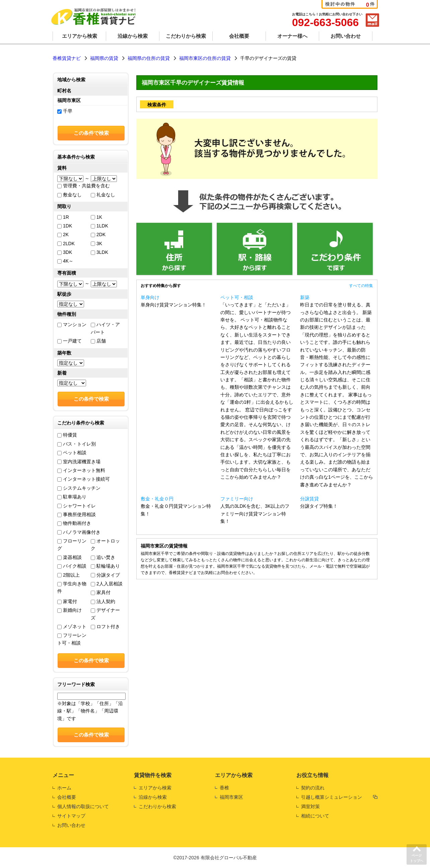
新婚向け (69, 610)
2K (63, 234)
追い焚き (103, 557)
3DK (65, 252)
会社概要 (239, 36)
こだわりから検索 (186, 36)
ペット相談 (72, 453)
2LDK (66, 244)
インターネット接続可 (84, 479)
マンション (72, 324)
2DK (98, 234)
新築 (305, 297)
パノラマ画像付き (79, 532)
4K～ (65, 261)
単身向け (150, 297)
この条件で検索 (91, 133)
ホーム (64, 788)
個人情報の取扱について (83, 806)
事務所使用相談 (77, 514)
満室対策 (310, 806)
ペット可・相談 (237, 297)
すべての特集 (361, 286)
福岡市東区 (231, 797)
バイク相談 (72, 566)
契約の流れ (313, 788)
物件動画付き (74, 523)
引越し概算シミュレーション (332, 797)
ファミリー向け (237, 499)
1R (63, 217)
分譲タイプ (105, 575)
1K (96, 217)
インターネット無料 (81, 470)
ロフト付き (105, 626)
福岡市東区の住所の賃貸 (205, 58)
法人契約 (103, 601)
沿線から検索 (133, 36)
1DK (65, 226)
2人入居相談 (107, 584)
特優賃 (67, 435)
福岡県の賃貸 (104, 58)
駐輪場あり (105, 566)
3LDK (99, 252)
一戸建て (69, 341)
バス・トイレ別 (77, 444)
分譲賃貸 (309, 499)
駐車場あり (72, 497)
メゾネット (72, 626)
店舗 (98, 341)
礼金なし (103, 195)
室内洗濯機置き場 (79, 462)
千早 (65, 111)
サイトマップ (71, 816)
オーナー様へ (292, 36)
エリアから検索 (80, 36)
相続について (315, 816)
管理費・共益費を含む (84, 186)
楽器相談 (69, 557)
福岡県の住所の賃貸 (149, 58)
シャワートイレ (77, 506)
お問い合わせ (346, 36)
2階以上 (68, 575)
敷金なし (69, 195)
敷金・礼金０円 (157, 499)
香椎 (224, 788)
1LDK (99, 226)
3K (96, 244)
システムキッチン (79, 488)
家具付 (101, 592)
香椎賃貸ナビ (67, 58)
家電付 (67, 601)
